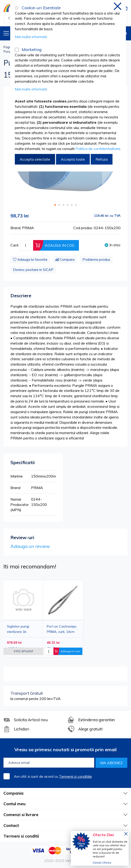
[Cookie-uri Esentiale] (17, 8)
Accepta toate (73, 159)
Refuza (102, 159)
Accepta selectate (35, 159)
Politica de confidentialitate (98, 149)
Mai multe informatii (31, 37)
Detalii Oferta (102, 863)
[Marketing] (17, 50)
